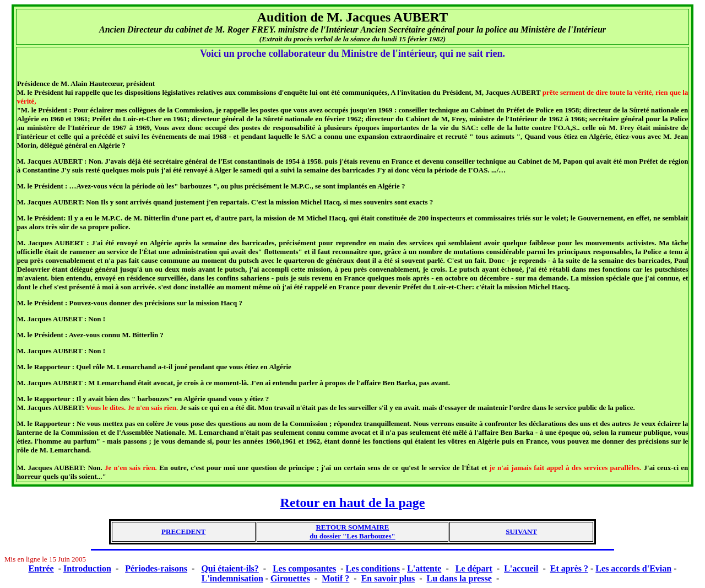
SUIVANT (521, 532)
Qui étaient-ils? (230, 568)
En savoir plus (388, 578)
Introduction (87, 568)
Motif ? (335, 578)
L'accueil (521, 568)
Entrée (41, 568)
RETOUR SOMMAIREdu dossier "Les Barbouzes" (352, 532)
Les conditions (373, 568)
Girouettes (290, 578)
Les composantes (304, 568)
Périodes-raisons (156, 568)
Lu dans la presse (459, 578)
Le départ (474, 568)
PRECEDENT (183, 532)
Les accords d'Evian (633, 568)
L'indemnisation (232, 578)
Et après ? (569, 568)
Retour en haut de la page (353, 503)
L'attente (424, 568)
